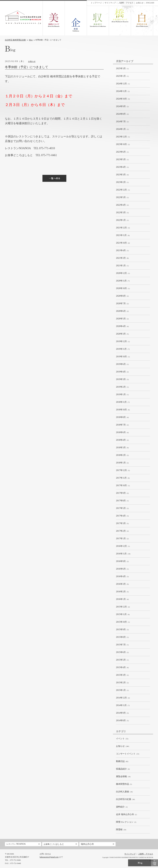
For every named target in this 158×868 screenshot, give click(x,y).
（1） (123, 69)
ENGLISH (150, 3)
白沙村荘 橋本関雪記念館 (15, 40)
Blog (31, 40)
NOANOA (16, 844)
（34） (126, 799)
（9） (123, 448)
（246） (123, 746)
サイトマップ (110, 3)
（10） (124, 554)
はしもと (54, 844)
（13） (128, 754)
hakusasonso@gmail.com (49, 857)
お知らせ (32, 61)
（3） (123, 99)
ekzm (151, 860)
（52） (123, 739)
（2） (123, 91)
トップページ (96, 3)
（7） (123, 281)
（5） (123, 334)
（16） (124, 777)
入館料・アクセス (126, 3)
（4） (123, 175)
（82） (123, 761)
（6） (123, 235)
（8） (123, 258)
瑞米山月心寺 (87, 844)
